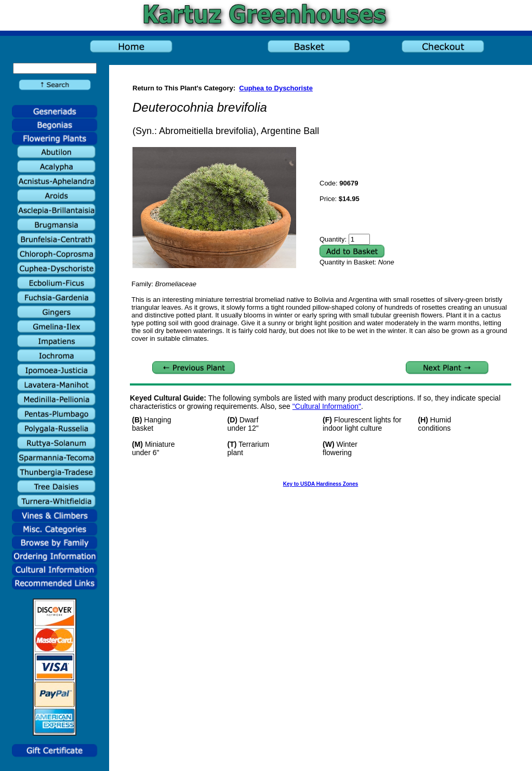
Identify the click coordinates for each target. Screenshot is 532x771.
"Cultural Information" (327, 406)
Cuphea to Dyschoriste (276, 88)
